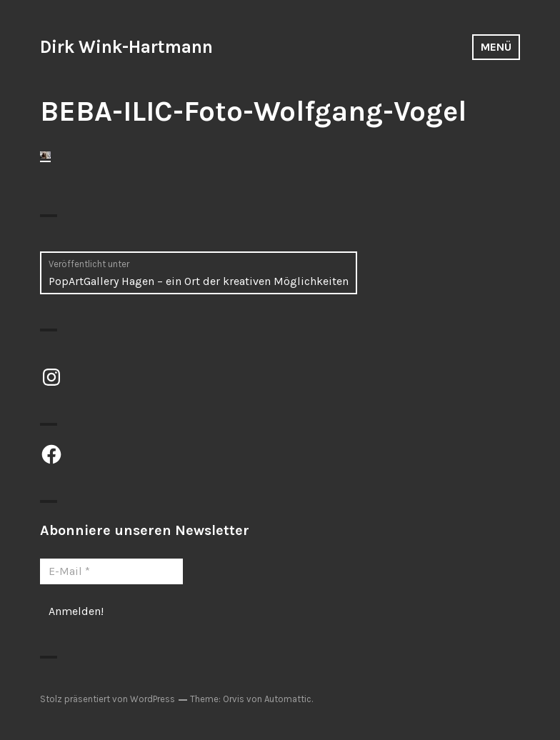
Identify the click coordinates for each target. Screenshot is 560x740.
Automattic (288, 699)
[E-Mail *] (111, 571)
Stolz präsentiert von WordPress (107, 699)
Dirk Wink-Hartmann (126, 47)
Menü (496, 47)
